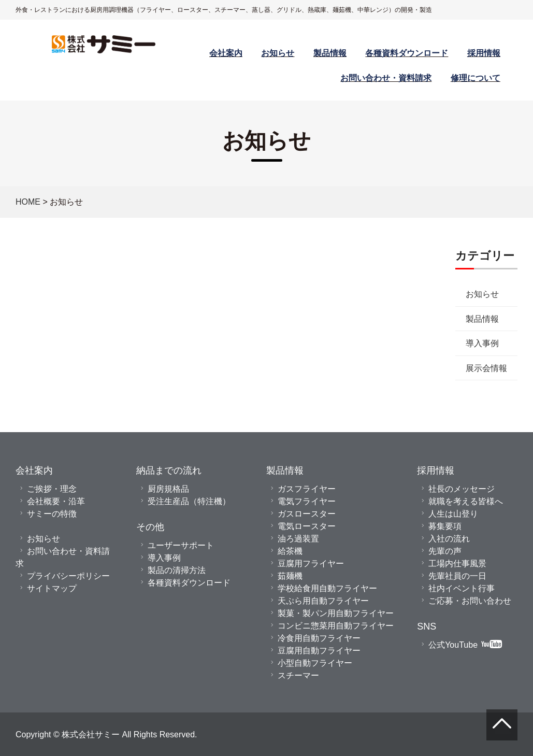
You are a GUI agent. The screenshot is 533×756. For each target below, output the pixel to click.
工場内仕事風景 (457, 563)
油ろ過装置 (298, 538)
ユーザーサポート (181, 545)
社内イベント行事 (462, 588)
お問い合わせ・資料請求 (386, 78)
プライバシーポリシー (68, 576)
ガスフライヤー (307, 489)
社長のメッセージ (462, 489)
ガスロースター (307, 513)
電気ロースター (307, 526)
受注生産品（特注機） (189, 501)
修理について (476, 78)
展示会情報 (404, 368)
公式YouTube (465, 645)
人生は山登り (453, 513)
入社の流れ (449, 538)
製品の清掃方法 (177, 570)
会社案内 (226, 53)
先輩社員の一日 (457, 576)
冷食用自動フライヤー (319, 638)
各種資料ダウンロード (407, 53)
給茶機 (290, 551)
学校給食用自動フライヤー (327, 588)
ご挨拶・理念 (52, 489)
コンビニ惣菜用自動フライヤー (336, 625)
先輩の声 (445, 551)
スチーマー (298, 675)
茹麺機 (290, 576)
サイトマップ (52, 588)
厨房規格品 (168, 489)
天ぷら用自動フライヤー (323, 601)
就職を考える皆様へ (466, 501)
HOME (28, 202)
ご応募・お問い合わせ (470, 601)
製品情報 (330, 53)
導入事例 (399, 343)
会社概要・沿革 (56, 501)
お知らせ (278, 53)
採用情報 (484, 53)
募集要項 (445, 526)
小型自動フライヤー (315, 663)
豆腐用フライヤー (311, 563)
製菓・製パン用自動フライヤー (336, 613)
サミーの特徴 (52, 513)
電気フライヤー (307, 501)
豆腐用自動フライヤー (319, 650)
